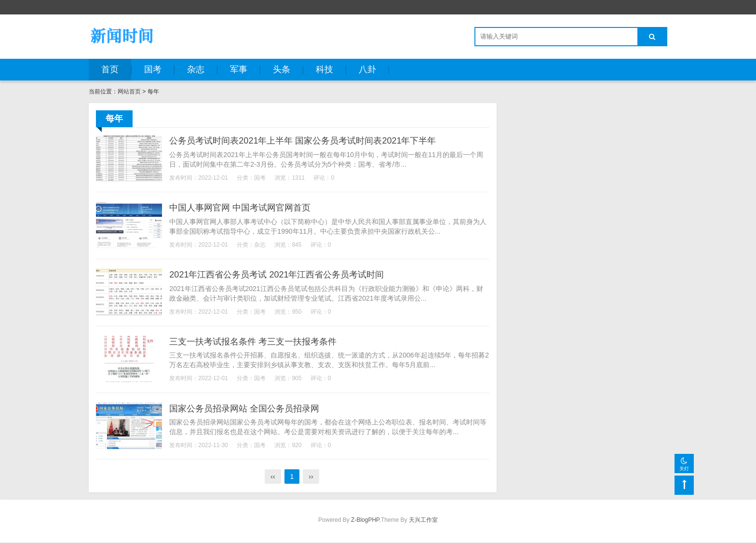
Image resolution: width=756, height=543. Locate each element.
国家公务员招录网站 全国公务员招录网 (246, 409)
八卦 (367, 69)
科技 (324, 69)
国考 (153, 69)
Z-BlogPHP (365, 520)
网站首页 (129, 92)
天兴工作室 (423, 520)
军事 (239, 69)
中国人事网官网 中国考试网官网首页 (241, 208)
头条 (282, 69)
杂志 (196, 69)
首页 (110, 69)
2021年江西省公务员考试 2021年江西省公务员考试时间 (278, 275)
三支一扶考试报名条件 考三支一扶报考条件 (254, 342)
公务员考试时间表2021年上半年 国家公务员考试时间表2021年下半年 (304, 141)
